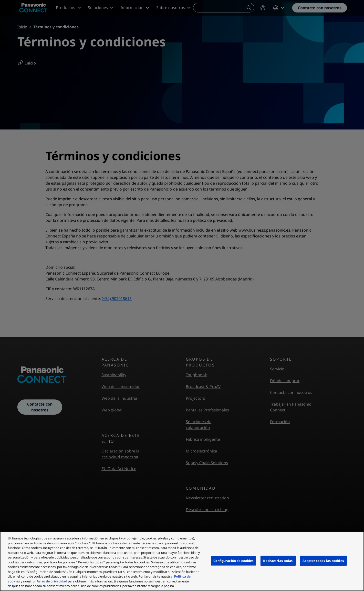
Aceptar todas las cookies (323, 560)
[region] (182, 561)
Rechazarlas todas (278, 560)
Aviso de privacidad (52, 581)
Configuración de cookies (234, 560)
